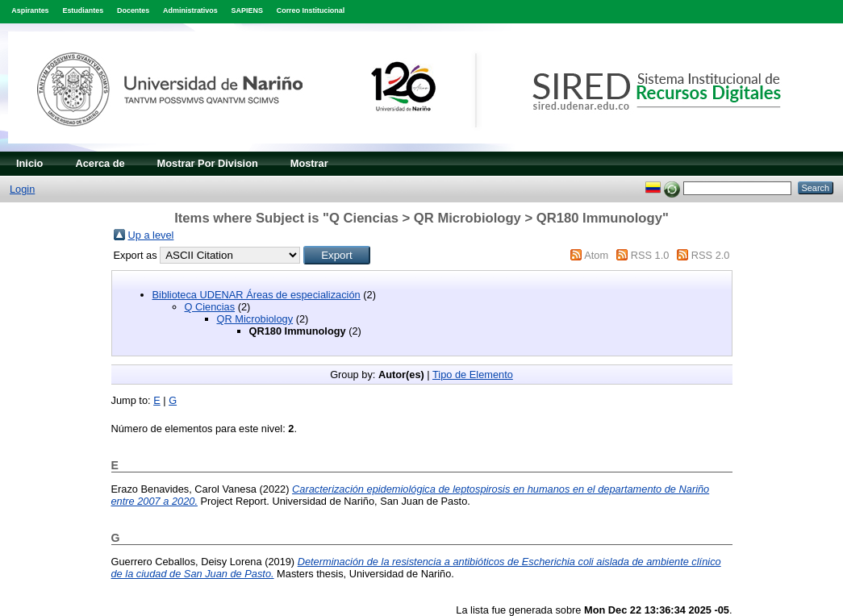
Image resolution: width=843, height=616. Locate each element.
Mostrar (309, 163)
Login (22, 189)
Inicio (29, 163)
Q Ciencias (210, 307)
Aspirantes (30, 10)
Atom (596, 255)
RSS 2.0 (711, 255)
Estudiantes (83, 10)
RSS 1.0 (650, 255)
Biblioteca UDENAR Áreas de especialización (257, 295)
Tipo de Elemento (473, 375)
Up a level (151, 235)
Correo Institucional (311, 10)
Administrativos (190, 10)
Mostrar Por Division (208, 163)
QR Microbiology (255, 319)
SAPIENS (247, 10)
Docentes (133, 10)
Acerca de (100, 163)
